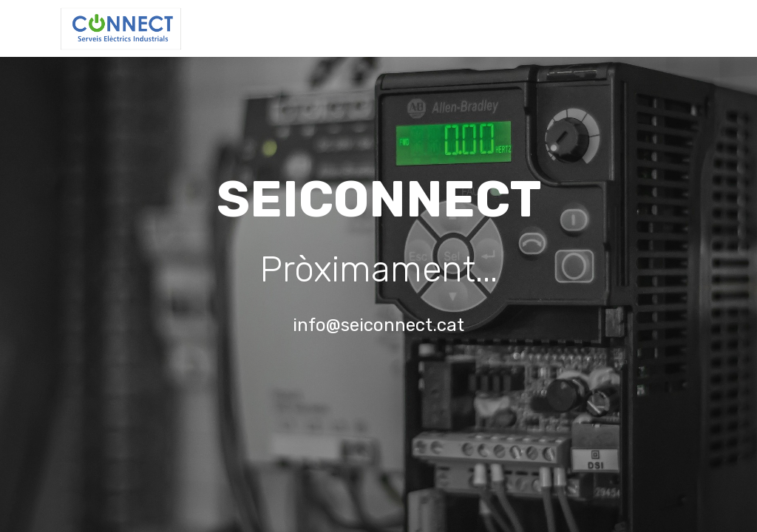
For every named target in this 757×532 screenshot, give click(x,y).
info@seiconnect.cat (378, 325)
